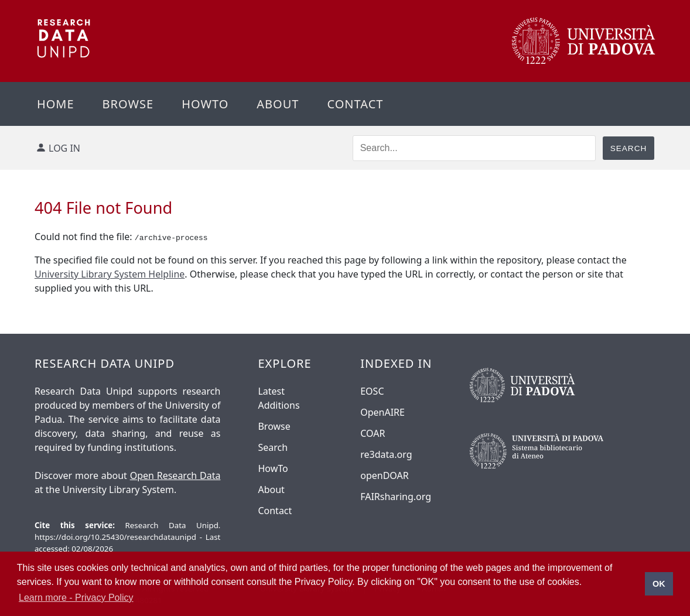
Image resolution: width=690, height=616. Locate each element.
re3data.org (386, 454)
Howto (205, 104)
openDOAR (384, 475)
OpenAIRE (382, 412)
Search (273, 447)
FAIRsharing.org (396, 497)
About (278, 104)
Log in (64, 148)
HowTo (273, 468)
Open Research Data (175, 475)
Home (56, 104)
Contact (355, 104)
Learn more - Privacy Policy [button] (76, 598)
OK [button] (659, 584)
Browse (128, 104)
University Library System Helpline (110, 274)
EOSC (372, 391)
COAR (373, 433)
